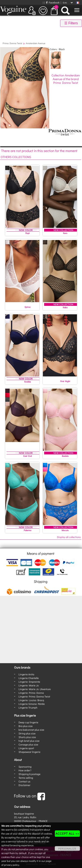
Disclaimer (24, 785)
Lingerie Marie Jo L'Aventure (35, 689)
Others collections (16, 157)
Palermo (28, 530)
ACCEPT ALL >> (67, 833)
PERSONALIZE (67, 848)
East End (28, 456)
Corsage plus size (28, 744)
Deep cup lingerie (28, 722)
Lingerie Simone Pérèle (32, 704)
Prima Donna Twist (12, 43)
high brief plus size (29, 741)
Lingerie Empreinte (29, 682)
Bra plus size (26, 726)
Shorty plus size (27, 737)
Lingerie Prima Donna (31, 693)
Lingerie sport (26, 748)
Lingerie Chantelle (29, 678)
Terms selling (26, 778)
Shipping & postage (30, 774)
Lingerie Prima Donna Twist (34, 696)
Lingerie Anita (26, 674)
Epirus (28, 307)
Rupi (27, 233)
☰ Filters (71, 23)
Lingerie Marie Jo (29, 685)
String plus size (27, 733)
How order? (25, 770)
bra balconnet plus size (31, 730)
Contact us (24, 781)
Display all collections (69, 537)
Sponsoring (25, 767)
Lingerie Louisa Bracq (31, 700)
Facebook (53, 2)
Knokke (28, 382)
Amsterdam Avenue (36, 43)
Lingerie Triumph (28, 707)
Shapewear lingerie (30, 752)
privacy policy (12, 865)
